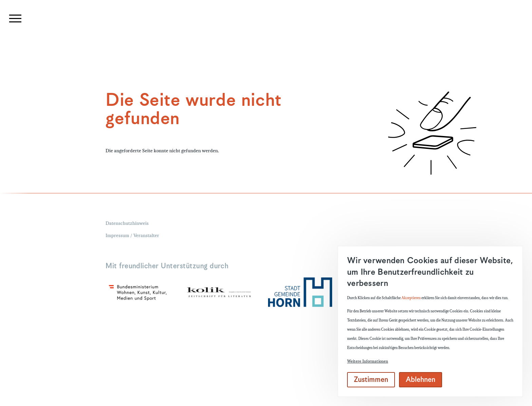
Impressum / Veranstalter (132, 236)
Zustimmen (371, 380)
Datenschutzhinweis (127, 224)
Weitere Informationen (368, 361)
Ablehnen (421, 380)
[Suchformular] (467, 43)
